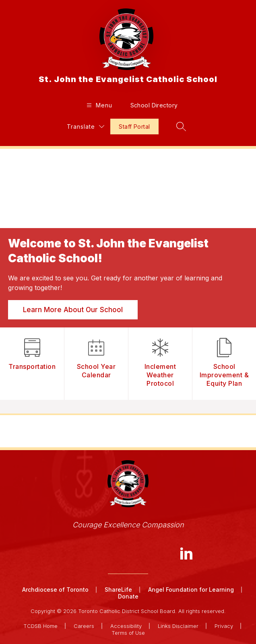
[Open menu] (98, 105)
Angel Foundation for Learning (191, 589)
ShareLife (118, 589)
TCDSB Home (40, 626)
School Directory (154, 105)
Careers (84, 626)
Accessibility (126, 626)
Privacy (224, 626)
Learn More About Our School (73, 310)
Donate (128, 596)
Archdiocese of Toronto (55, 589)
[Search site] (181, 126)
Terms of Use (128, 633)
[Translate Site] (86, 127)
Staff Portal (134, 127)
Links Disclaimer (178, 626)
